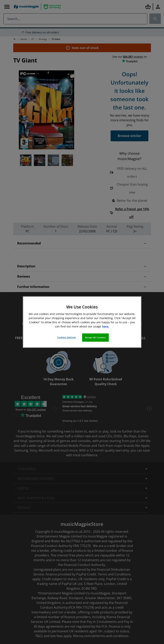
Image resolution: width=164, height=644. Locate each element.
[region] (82, 322)
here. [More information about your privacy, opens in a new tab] (106, 326)
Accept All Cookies (95, 337)
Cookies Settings (66, 337)
